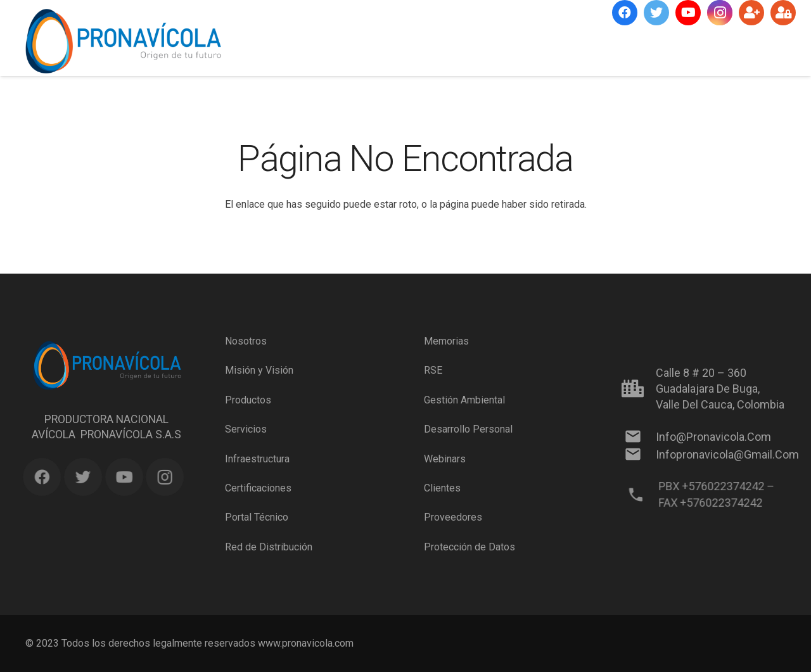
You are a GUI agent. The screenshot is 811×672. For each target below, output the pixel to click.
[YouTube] (688, 13)
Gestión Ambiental (464, 400)
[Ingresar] (783, 13)
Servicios (246, 429)
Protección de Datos (469, 547)
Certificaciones (258, 488)
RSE (433, 370)
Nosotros (246, 341)
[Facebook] (625, 13)
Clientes (442, 488)
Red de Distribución (269, 547)
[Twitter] (656, 13)
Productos (248, 400)
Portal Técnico (257, 517)
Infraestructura (257, 458)
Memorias (446, 341)
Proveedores (453, 517)
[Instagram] (720, 13)
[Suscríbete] (751, 13)
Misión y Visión (259, 370)
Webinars (445, 458)
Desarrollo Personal (468, 429)
